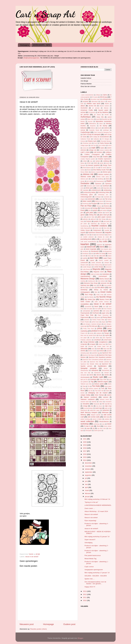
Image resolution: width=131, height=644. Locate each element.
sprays (106, 368)
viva (92, 406)
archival (83, 112)
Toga (84, 389)
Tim (89, 386)
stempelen (84, 375)
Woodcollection (104, 422)
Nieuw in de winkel (91, 518)
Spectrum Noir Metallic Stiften (90, 364)
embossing (108, 190)
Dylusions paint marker (93, 186)
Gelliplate (100, 213)
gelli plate (90, 213)
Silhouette (84, 349)
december (89, 463)
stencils (99, 375)
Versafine (86, 404)
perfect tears (95, 322)
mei (86, 484)
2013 (85, 591)
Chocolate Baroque (106, 141)
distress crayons (96, 172)
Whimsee (105, 412)
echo (82, 188)
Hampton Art (105, 224)
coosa (110, 145)
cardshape (106, 130)
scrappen (93, 344)
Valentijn (94, 402)
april (87, 487)
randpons (99, 333)
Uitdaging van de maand (98, 393)
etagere (83, 199)
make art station (95, 274)
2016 (85, 454)
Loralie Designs (87, 267)
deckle (102, 163)
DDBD (95, 163)
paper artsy (105, 313)
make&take (106, 274)
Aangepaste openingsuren (94, 570)
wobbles (107, 419)
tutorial (83, 393)
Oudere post (69, 624)
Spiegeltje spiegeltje (89, 368)
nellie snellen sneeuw (102, 302)
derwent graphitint (94, 165)
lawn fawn (94, 258)
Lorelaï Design (99, 267)
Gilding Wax (93, 215)
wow (103, 424)
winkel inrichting (85, 419)
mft (100, 285)
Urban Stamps (99, 395)
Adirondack (95, 101)
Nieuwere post (27, 624)
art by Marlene (103, 112)
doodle (93, 179)
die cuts (96, 168)
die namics (104, 168)
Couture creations (104, 150)
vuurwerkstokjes (88, 408)
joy (96, 239)
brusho (100, 128)
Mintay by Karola (101, 290)
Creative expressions (105, 159)
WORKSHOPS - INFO (42, 45)
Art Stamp (97, 115)
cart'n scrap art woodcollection (99, 137)
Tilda (84, 386)
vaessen (106, 397)
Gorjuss (89, 221)
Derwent (83, 165)
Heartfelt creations (99, 226)
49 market (95, 97)
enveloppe (98, 197)
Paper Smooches (103, 315)
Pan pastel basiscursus (93, 555)
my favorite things (104, 297)
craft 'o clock (85, 152)
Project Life (84, 333)
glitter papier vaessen (104, 217)
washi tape (99, 408)
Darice (82, 163)
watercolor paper (95, 410)
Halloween (94, 224)
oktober (88, 469)
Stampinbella (105, 370)
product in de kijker (99, 331)
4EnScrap (103, 97)
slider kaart (106, 349)
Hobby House (85, 230)
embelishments (96, 190)
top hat (90, 391)
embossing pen (103, 195)
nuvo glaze (89, 309)
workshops (96, 424)
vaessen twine (85, 402)
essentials (106, 197)
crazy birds (96, 157)
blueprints (93, 126)
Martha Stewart (104, 279)
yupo (88, 428)
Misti (96, 292)
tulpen (108, 391)
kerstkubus (86, 254)
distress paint (85, 179)
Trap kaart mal (99, 391)
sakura (97, 338)
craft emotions (98, 152)
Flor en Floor (86, 206)
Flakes (108, 204)
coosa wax (86, 148)
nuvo (104, 307)
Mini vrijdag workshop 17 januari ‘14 (97, 573)
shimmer (91, 346)
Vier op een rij (107, 404)
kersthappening (107, 251)
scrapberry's (103, 342)
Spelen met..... (90, 579)
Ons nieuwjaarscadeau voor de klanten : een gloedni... (95, 583)
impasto (83, 233)
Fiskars (102, 204)
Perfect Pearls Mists (98, 320)
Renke (101, 335)
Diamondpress (87, 168)
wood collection (87, 421)
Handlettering (84, 226)
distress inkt (88, 174)
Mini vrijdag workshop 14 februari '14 (97, 499)
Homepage (48, 624)
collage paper (85, 145)
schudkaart (97, 340)
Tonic (103, 389)
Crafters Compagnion (92, 154)
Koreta (110, 254)
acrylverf (86, 101)
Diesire (89, 170)
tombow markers (93, 389)
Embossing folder (104, 192)
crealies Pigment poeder (88, 159)
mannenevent (85, 276)
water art (107, 408)
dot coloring (90, 181)
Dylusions (98, 184)
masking (83, 281)
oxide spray (106, 311)
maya (110, 281)
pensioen (87, 320)
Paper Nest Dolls (87, 315)
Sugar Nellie (103, 379)
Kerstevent (95, 251)
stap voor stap (85, 373)
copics (102, 148)
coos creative (102, 145)
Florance (99, 206)
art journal (85, 115)
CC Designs (106, 139)
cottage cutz (93, 150)
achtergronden (107, 99)
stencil (91, 375)
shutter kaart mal (103, 346)
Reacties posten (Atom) (39, 629)
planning (102, 326)
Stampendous (85, 370)
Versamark (96, 404)
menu (95, 285)
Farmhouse (86, 204)
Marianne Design (88, 279)
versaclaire (108, 402)
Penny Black (107, 317)
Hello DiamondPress (86, 228)
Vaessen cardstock (88, 399)
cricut (85, 161)
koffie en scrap (100, 254)
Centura (83, 141)
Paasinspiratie (85, 313)
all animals (96, 108)
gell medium (103, 210)
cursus (98, 161)
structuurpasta (85, 377)
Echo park (89, 188)
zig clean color (102, 428)
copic (93, 148)
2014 (85, 460)
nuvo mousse (108, 309)
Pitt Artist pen (93, 326)
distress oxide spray (102, 177)
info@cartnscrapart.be (31, 58)
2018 (85, 448)
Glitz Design (102, 219)
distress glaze (107, 172)
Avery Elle (100, 117)
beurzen (90, 121)
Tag (92, 382)
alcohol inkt (92, 106)
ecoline (99, 188)
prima (99, 328)
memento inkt (105, 283)
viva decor (99, 406)
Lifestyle (107, 263)
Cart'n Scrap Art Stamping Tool (103, 132)
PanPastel (96, 313)
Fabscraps (108, 201)
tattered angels (103, 382)
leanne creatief (104, 260)
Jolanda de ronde (103, 237)
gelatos (95, 210)
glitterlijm (85, 219)
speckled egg (96, 353)
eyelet (101, 199)
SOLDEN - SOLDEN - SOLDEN (96, 576)
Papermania (84, 317)
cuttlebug (106, 161)
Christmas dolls (87, 143)
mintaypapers (85, 292)
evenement (91, 199)
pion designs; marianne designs (92, 324)
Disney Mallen (85, 172)
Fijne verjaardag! (90, 521)
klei (92, 254)
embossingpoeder (86, 197)
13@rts (105, 95)
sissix (93, 349)
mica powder (108, 285)
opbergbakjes (87, 311)
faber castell (87, 201)
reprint (107, 335)
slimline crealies (92, 351)
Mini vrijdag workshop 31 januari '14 (97, 537)
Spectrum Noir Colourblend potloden (93, 360)
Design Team (107, 165)
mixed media (106, 292)
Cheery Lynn (92, 141)
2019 (85, 445)
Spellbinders (102, 366)
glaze (82, 217)
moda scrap (100, 295)
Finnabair (94, 204)
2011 (85, 597)
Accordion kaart (95, 99)
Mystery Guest (104, 299)
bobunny (84, 128)
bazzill (98, 119)
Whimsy (83, 415)
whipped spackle (96, 415)
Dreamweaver (100, 181)
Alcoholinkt (84, 108)
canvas (83, 130)
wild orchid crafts (94, 417)
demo (108, 163)
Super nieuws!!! (90, 540)
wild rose (106, 417)
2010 (85, 600)
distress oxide (86, 177)
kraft (84, 256)
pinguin (104, 322)
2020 (85, 442)
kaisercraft (91, 247)
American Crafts (87, 110)
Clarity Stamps (104, 143)
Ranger (107, 333)
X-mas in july (89, 426)
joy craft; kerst (103, 239)
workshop (85, 424)
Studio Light (98, 377)
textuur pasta (99, 384)
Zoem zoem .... (90, 508)
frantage (95, 208)
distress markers (104, 174)
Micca (84, 287)
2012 (85, 594)
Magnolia (96, 269)
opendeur (96, 311)
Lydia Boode (86, 269)
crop (91, 161)
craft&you (108, 152)
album (83, 106)
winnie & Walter (97, 419)
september (89, 472)
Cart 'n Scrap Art (45, 14)
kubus (89, 256)
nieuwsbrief (88, 307)
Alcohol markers (104, 106)
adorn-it (103, 101)
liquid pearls (108, 265)
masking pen (92, 281)
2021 (85, 439)
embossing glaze (87, 195)
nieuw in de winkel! (32, 557)
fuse (90, 210)
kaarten (85, 244)
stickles (107, 375)
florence (107, 206)
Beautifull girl (106, 119)
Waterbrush (84, 410)
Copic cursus (89, 567)
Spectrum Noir (107, 353)
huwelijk (107, 230)
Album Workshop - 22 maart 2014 (96, 511)
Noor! (96, 306)
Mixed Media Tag (90, 559)
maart (87, 490)
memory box (85, 285)
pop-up (109, 326)
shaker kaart (102, 344)
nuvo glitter (98, 309)
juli (86, 478)
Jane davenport (100, 235)
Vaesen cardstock (90, 397)
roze (91, 338)
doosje (83, 181)
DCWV (89, 163)
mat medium (101, 281)
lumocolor (109, 267)
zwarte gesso (98, 430)
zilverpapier (89, 430)
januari (88, 497)
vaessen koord (104, 399)
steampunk (97, 373)
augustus (88, 475)
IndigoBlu (108, 232)
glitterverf (93, 219)
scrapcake (84, 344)
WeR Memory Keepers (89, 412)
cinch (96, 143)
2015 (85, 457)
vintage (85, 406)
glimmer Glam (91, 217)
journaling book (86, 239)
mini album (101, 287)
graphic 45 (97, 221)
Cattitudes (96, 139)
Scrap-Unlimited (89, 342)
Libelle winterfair (96, 263)
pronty (92, 333)
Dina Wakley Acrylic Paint (101, 170)
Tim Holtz (96, 386)
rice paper (84, 338)
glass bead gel (104, 215)
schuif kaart (108, 340)
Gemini (107, 213)
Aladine (107, 104)
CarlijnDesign (85, 132)
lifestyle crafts (85, 265)
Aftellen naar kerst (93, 104)
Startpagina (24, 45)
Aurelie (107, 115)
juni (86, 481)
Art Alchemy (92, 112)
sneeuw (101, 351)
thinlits (110, 384)
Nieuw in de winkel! (91, 514)
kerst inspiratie (91, 249)
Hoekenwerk (97, 230)
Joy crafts (103, 241)
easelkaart (106, 186)
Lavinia (85, 258)
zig (94, 428)
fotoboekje (87, 208)
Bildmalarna (93, 124)
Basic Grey (91, 119)
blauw (101, 124)
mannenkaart (103, 276)
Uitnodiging (88, 543)
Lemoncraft (84, 263)
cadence (107, 128)
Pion (110, 322)
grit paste (84, 224)
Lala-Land (102, 256)
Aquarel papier (103, 110)
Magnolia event (99, 272)
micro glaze (91, 287)
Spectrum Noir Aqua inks (90, 355)
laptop (110, 256)
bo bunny (103, 126)
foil (81, 208)
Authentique (86, 117)
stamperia (95, 370)
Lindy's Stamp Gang (97, 265)
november (89, 466)
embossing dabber (90, 192)
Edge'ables (106, 188)
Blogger (80, 638)
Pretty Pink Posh (89, 329)
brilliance (93, 128)
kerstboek (85, 251)
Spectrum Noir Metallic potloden (99, 362)
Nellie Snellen (85, 302)
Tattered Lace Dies (86, 384)
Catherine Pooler (86, 139)
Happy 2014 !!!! (90, 587)
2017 (85, 451)
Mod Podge (89, 295)
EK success (85, 190)
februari (88, 493)
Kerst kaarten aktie (106, 249)
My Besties (90, 297)
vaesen (109, 395)
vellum (101, 402)
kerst (102, 247)
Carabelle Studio (94, 130)
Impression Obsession (95, 233)
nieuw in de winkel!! (91, 529)
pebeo (98, 317)
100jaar (98, 95)
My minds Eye (90, 299)
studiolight (93, 379)
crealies (105, 157)
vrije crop (108, 406)
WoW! (109, 424)
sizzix (99, 349)
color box (93, 145)
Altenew (106, 108)
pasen (93, 317)
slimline (83, 351)
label (95, 256)
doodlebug (100, 179)
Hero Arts (107, 228)
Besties (83, 121)
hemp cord (98, 228)
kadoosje (100, 245)
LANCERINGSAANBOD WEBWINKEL (98, 505)
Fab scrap (108, 199)
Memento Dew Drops (91, 283)
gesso (83, 215)
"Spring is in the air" (91, 502)
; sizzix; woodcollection (87, 95)
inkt (93, 235)
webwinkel (106, 410)
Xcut (98, 426)
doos (108, 179)
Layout (92, 260)
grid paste (107, 221)
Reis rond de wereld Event (88, 335)
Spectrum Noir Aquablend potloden (100, 357)
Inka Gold (87, 235)
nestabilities (85, 304)
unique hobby (85, 395)
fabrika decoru (99, 201)
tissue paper (108, 386)
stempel (106, 373)
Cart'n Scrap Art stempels (91, 134)
